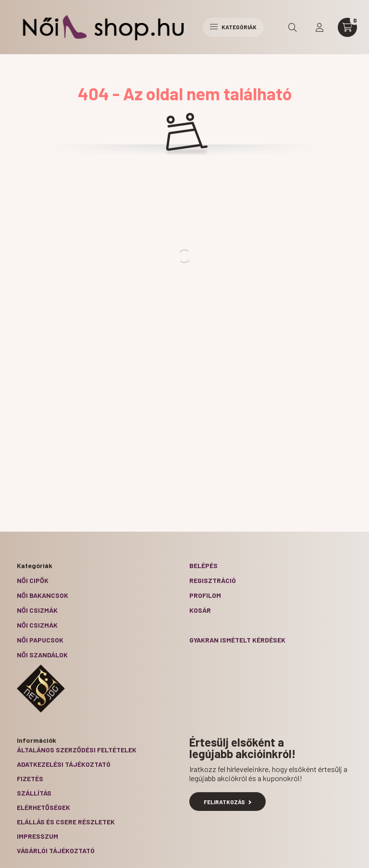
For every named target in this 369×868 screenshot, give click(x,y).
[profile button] (320, 27)
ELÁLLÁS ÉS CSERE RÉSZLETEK (66, 822)
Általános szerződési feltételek (77, 750)
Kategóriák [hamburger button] (233, 27)
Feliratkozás (228, 802)
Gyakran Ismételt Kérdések (237, 640)
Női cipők (33, 580)
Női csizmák (37, 610)
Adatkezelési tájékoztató (64, 764)
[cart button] (347, 27)
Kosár (200, 610)
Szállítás (34, 793)
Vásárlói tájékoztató (56, 850)
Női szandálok (42, 655)
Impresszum (37, 836)
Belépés (203, 565)
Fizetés (30, 779)
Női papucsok (40, 640)
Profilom (205, 595)
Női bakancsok (43, 595)
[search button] (293, 27)
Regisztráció (213, 580)
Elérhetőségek (43, 807)
